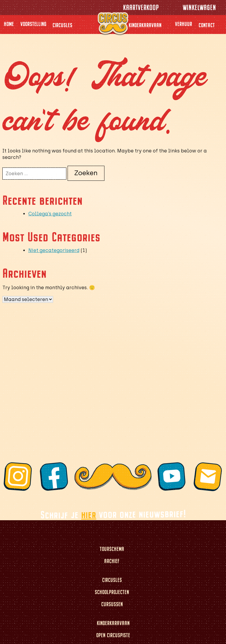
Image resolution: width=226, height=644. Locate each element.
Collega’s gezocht (50, 214)
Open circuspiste (113, 635)
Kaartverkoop (141, 8)
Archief (112, 561)
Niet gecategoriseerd (54, 250)
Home (9, 24)
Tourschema (112, 549)
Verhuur (184, 24)
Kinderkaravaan (145, 25)
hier (88, 514)
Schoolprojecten (112, 592)
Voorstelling (33, 24)
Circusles (62, 25)
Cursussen (112, 604)
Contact (207, 25)
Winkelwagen (199, 8)
